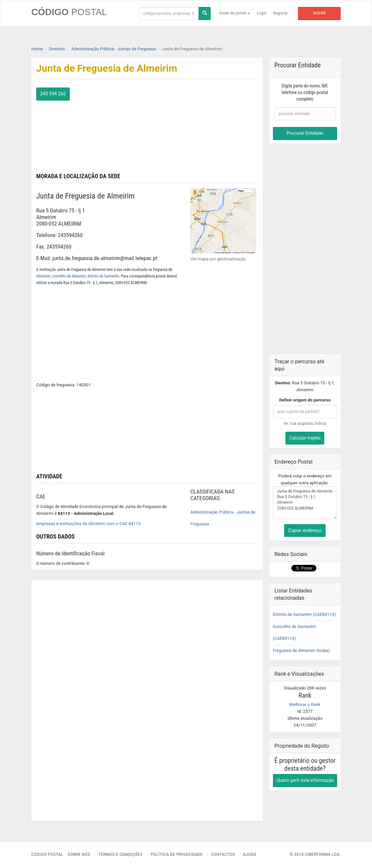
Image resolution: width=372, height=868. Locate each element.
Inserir (319, 13)
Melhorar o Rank (305, 704)
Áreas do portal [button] (235, 13)
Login (262, 13)
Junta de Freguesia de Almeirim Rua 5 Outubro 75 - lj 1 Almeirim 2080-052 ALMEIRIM (305, 503)
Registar (280, 13)
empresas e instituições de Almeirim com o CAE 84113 (88, 524)
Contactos (223, 855)
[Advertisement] (205, 129)
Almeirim (43, 276)
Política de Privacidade (177, 855)
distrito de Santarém (103, 276)
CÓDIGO (69, 12)
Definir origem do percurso (305, 400)
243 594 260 (53, 94)
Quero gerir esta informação (306, 780)
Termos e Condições (121, 855)
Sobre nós (79, 855)
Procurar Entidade (305, 133)
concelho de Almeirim (69, 276)
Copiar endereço (305, 530)
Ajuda (250, 855)
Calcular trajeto (305, 438)
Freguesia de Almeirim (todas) (302, 651)
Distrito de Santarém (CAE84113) (304, 614)
